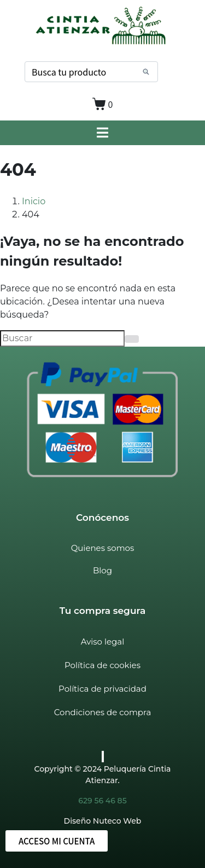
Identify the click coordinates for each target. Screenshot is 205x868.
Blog (102, 570)
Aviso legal (102, 642)
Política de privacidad (102, 689)
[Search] (146, 72)
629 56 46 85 (102, 801)
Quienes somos (103, 548)
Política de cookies (102, 665)
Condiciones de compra (102, 712)
